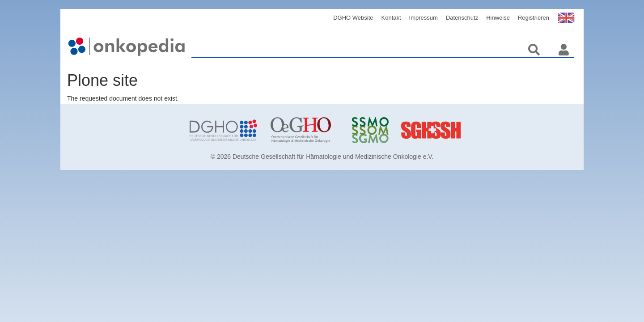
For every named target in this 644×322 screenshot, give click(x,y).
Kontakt (391, 18)
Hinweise (498, 18)
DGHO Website (353, 18)
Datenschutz (462, 18)
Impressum (424, 18)
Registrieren (534, 18)
